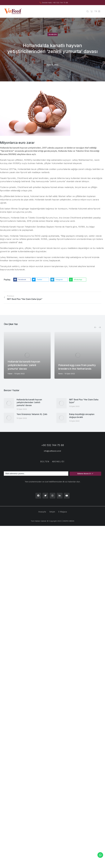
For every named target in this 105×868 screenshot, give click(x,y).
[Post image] (27, 355)
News (61, 374)
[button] (22, 280)
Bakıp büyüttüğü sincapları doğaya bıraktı (82, 416)
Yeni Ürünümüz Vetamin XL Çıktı (32, 414)
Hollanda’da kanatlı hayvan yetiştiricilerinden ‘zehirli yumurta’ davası (24, 365)
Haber (53, 34)
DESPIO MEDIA (69, 521)
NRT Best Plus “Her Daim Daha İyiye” (84, 401)
